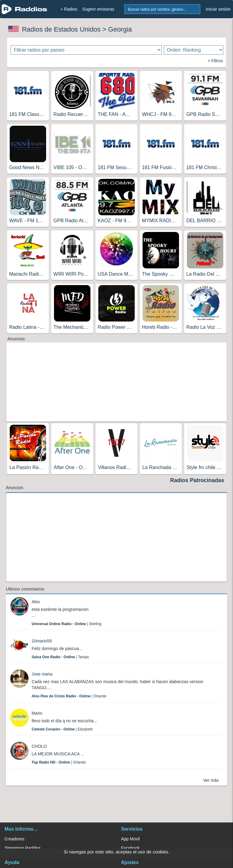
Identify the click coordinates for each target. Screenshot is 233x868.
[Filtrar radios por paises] (86, 50)
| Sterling (66, 624)
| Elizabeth (62, 729)
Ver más (211, 780)
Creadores (14, 839)
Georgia (120, 29)
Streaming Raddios (23, 848)
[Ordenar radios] (194, 50)
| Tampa (60, 657)
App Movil (130, 839)
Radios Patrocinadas (197, 480)
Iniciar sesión (218, 9)
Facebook (130, 848)
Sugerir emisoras (98, 9)
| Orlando (69, 696)
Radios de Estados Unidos (61, 29)
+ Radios (69, 9)
